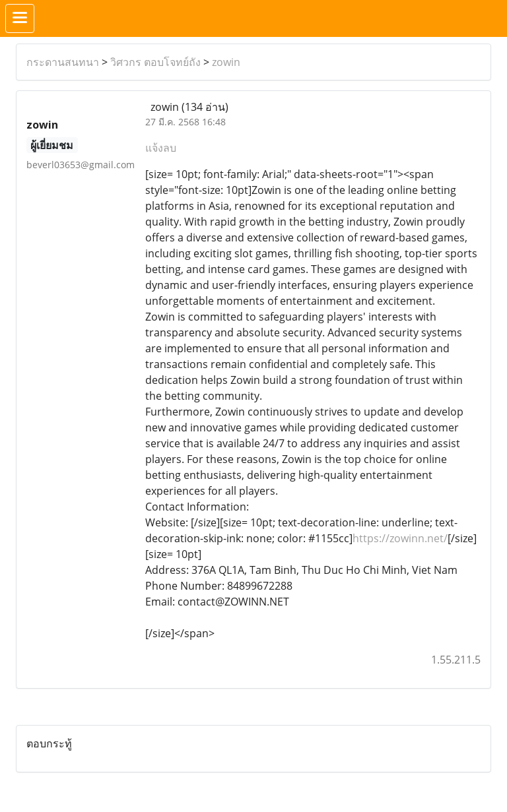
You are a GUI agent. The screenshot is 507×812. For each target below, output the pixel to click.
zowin (226, 62)
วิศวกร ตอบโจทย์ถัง (155, 62)
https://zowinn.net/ (400, 538)
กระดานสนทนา (63, 62)
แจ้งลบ (161, 148)
